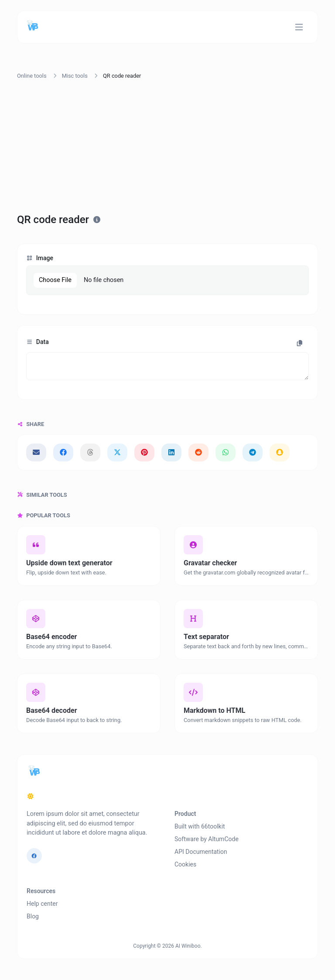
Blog (33, 916)
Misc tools (75, 76)
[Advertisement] (167, 148)
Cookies (185, 864)
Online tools (32, 76)
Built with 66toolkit (200, 826)
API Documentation (201, 852)
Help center (42, 904)
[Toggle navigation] (299, 27)
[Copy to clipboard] (300, 343)
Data (38, 342)
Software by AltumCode (207, 839)
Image (40, 258)
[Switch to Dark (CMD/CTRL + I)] (31, 797)
